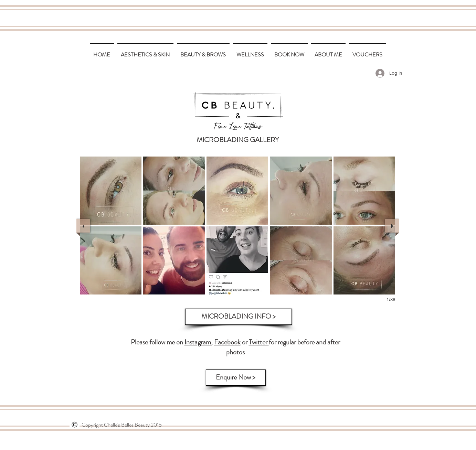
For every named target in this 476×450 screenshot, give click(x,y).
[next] (392, 226)
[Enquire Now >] (236, 378)
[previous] (83, 226)
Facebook (227, 342)
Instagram (198, 342)
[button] (111, 191)
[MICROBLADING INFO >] (239, 317)
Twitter (259, 342)
